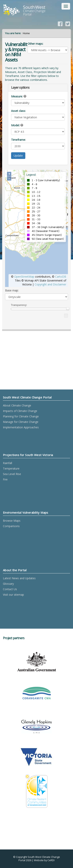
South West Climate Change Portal (27, 397)
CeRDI (51, 860)
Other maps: (35, 44)
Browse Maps (12, 521)
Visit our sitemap (13, 595)
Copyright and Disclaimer (50, 284)
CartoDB (61, 277)
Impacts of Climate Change (20, 411)
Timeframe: (18, 140)
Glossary (8, 584)
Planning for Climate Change (21, 416)
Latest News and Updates (19, 578)
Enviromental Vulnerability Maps (26, 512)
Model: (15, 125)
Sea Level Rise (12, 474)
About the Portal (15, 570)
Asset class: (18, 111)
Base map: (12, 290)
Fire (5, 479)
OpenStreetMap (24, 277)
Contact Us (10, 589)
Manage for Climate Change (21, 422)
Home (26, 33)
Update (18, 156)
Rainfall (7, 463)
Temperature (11, 468)
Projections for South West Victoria (28, 455)
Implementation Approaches (21, 427)
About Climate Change (17, 405)
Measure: (17, 96)
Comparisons (11, 526)
